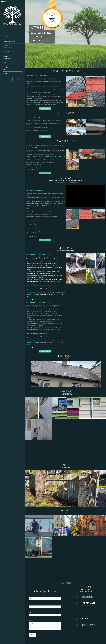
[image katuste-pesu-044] (76, 84)
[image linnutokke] (76, 127)
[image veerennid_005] (76, 276)
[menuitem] (12, 32)
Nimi (30, 596)
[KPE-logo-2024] (12, 15)
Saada (33, 635)
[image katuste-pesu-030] (95, 100)
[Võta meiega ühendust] (45, 109)
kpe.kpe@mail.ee (88, 603)
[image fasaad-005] (38, 408)
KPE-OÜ (85, 619)
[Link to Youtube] (19, 79)
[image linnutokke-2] (95, 127)
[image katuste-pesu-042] (73, 164)
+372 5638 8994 (87, 597)
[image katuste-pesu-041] (73, 154)
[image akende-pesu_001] (38, 526)
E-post (31, 604)
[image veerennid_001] (76, 260)
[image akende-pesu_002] (66, 526)
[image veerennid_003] (95, 276)
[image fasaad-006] (38, 430)
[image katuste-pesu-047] (99, 214)
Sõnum (31, 621)
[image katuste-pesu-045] (76, 100)
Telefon (31, 612)
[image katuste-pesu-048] (95, 84)
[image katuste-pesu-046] (73, 224)
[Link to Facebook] (6, 79)
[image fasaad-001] (66, 408)
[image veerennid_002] (95, 260)
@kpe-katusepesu (89, 625)
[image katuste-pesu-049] (73, 214)
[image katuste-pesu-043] (99, 154)
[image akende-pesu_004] (38, 547)
